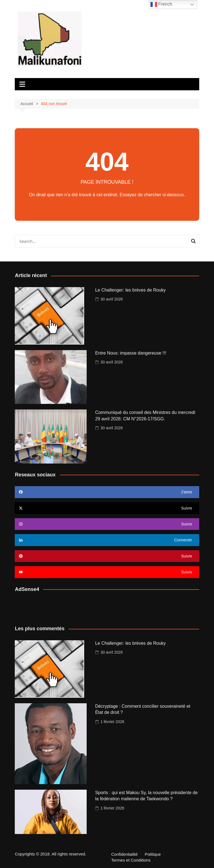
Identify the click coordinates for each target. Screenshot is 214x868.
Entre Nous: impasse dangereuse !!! (131, 353)
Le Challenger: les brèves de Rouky (130, 290)
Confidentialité (124, 854)
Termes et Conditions (131, 860)
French (161, 4)
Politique (153, 854)
